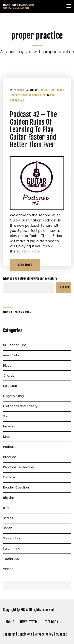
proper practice (21, 95)
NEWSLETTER (29, 622)
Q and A (9, 477)
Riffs (6, 508)
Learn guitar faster (51, 90)
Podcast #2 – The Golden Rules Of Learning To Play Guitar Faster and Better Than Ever (33, 130)
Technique (11, 559)
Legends (9, 426)
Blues (7, 365)
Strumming (12, 548)
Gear (7, 416)
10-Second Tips (15, 345)
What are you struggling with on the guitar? (30, 279)
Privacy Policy (44, 634)
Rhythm (9, 498)
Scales (8, 518)
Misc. (7, 437)
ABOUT (10, 622)
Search (65, 287)
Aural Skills (11, 355)
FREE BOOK (51, 622)
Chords (9, 376)
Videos (8, 569)
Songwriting (12, 538)
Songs (8, 528)
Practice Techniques (19, 467)
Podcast (19, 90)
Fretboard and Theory (20, 406)
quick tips (39, 95)
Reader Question (16, 487)
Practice (10, 457)
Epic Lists (10, 386)
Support (61, 634)
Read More (31, 251)
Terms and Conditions (17, 634)
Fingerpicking (13, 396)
